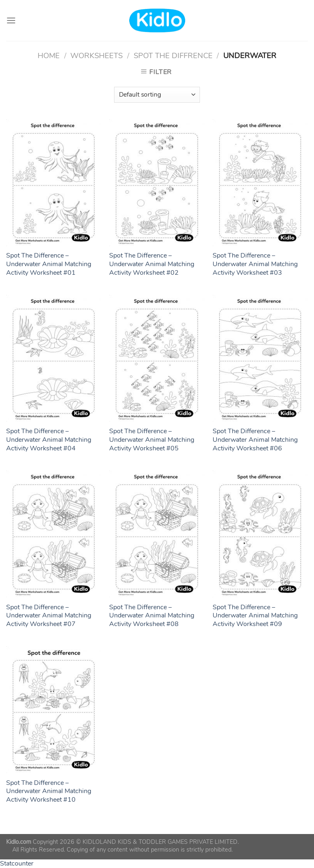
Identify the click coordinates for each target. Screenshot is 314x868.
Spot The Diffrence (173, 55)
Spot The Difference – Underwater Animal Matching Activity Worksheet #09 (255, 616)
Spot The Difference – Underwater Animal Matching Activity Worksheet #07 (49, 616)
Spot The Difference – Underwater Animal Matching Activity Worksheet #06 (255, 440)
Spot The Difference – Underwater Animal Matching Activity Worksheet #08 (152, 616)
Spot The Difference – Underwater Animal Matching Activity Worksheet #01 (49, 264)
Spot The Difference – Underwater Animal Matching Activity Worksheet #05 (152, 440)
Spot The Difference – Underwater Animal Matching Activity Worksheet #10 (49, 791)
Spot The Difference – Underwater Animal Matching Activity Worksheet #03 (255, 264)
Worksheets (96, 55)
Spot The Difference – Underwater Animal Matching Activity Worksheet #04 (49, 440)
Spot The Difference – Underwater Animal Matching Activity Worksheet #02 (152, 264)
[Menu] (11, 20)
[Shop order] (157, 95)
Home (49, 55)
